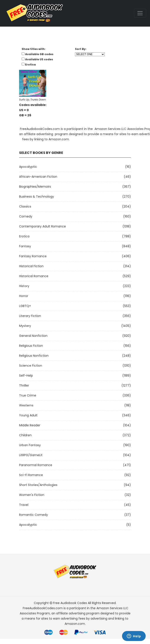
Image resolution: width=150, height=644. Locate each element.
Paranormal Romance (36, 465)
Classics (25, 206)
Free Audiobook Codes (70, 603)
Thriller (24, 385)
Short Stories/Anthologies (38, 485)
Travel (24, 505)
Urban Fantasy (30, 445)
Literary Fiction (30, 316)
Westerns (26, 405)
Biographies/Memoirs (35, 187)
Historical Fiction (31, 266)
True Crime (28, 395)
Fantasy (25, 246)
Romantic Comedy (33, 515)
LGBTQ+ (25, 306)
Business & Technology (37, 197)
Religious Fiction (31, 346)
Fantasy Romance (33, 256)
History (24, 286)
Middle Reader (30, 425)
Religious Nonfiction (34, 356)
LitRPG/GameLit (31, 455)
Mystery (25, 326)
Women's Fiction (32, 495)
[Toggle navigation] (140, 13)
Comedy (26, 216)
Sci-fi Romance (31, 475)
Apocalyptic (28, 167)
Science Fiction (31, 366)
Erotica (24, 236)
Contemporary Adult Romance (42, 226)
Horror (24, 296)
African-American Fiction (38, 177)
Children (25, 435)
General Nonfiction (33, 336)
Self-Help (26, 376)
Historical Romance (34, 276)
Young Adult (28, 415)
